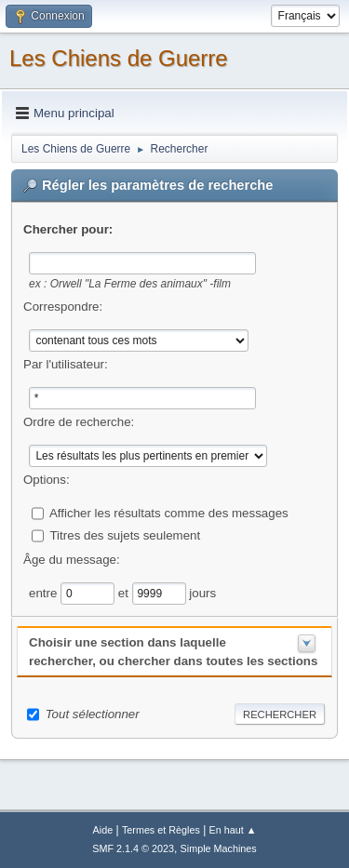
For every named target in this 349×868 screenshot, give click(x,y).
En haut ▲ (233, 830)
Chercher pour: (68, 229)
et (125, 592)
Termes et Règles (161, 830)
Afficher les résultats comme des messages (169, 512)
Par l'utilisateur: (66, 364)
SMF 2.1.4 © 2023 (133, 848)
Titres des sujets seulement (125, 534)
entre (45, 592)
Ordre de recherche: (79, 422)
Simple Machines (219, 848)
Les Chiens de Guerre (119, 58)
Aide (103, 830)
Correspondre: (63, 307)
